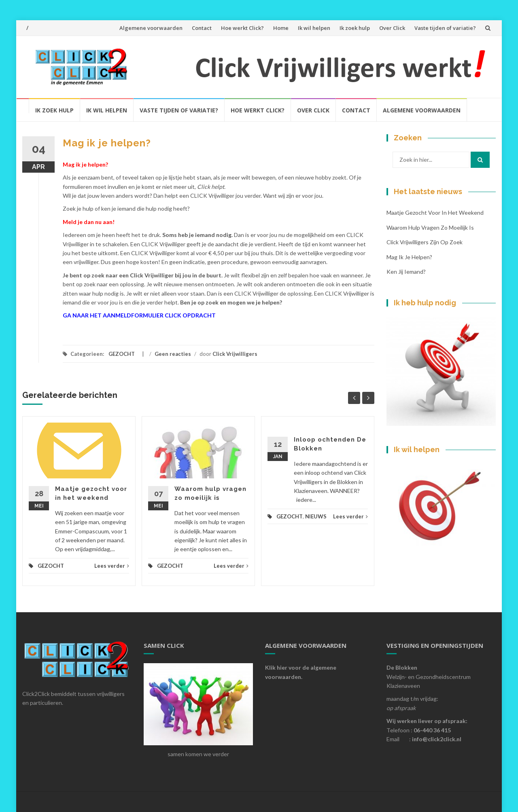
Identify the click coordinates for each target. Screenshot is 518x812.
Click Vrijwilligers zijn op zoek (425, 242)
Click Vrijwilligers (235, 354)
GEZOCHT (122, 354)
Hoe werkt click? (258, 110)
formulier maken (114, 327)
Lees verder (112, 566)
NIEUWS (316, 516)
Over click (313, 110)
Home (281, 28)
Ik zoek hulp (355, 28)
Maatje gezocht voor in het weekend (435, 213)
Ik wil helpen (314, 28)
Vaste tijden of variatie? (445, 28)
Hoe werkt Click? (242, 28)
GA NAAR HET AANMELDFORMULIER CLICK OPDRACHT (139, 315)
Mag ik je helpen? (409, 257)
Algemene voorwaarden (151, 28)
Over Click (392, 28)
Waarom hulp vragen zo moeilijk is (430, 227)
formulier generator (80, 327)
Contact (202, 28)
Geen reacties (173, 354)
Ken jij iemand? (406, 272)
